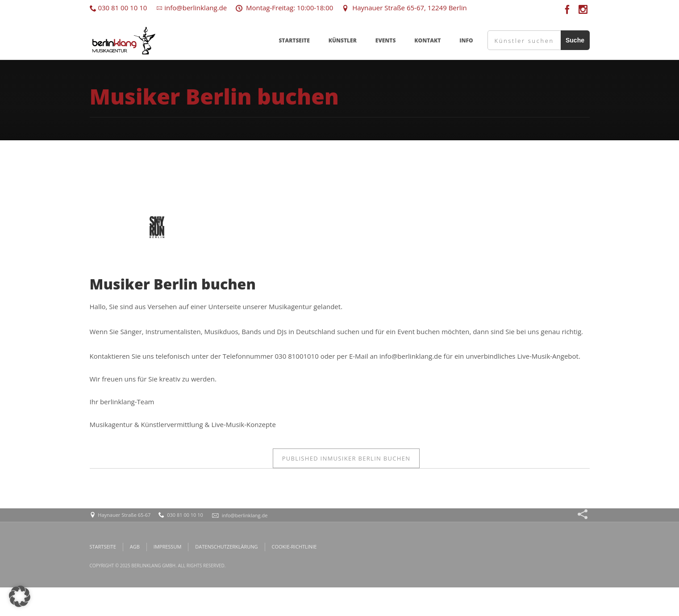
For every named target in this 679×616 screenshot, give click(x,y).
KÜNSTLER (343, 40)
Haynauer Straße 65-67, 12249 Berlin (404, 8)
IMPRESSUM (167, 547)
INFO (466, 40)
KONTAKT (427, 40)
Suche (575, 40)
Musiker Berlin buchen (346, 458)
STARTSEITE (294, 40)
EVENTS (386, 40)
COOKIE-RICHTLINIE (294, 547)
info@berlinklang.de (191, 8)
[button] (20, 596)
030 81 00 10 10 (119, 8)
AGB (135, 547)
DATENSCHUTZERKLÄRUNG (226, 547)
